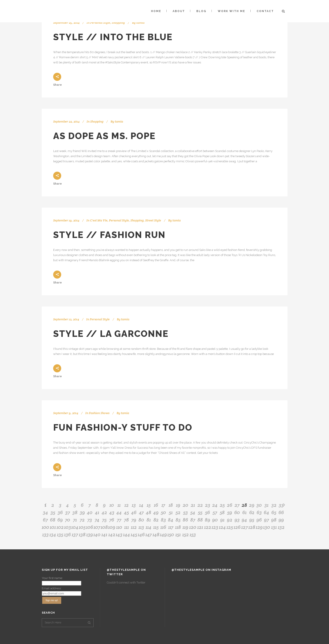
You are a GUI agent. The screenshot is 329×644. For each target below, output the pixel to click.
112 (134, 527)
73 (90, 520)
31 (266, 505)
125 (230, 527)
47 (141, 512)
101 (53, 527)
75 (104, 520)
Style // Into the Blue (113, 37)
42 (104, 512)
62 (252, 512)
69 (60, 520)
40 (90, 512)
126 (237, 527)
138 (82, 534)
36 (60, 512)
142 (112, 534)
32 (274, 505)
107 (97, 527)
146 (141, 534)
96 (259, 520)
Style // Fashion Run (109, 235)
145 (134, 534)
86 (185, 520)
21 (193, 505)
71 (75, 520)
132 (281, 527)
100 (45, 527)
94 (244, 520)
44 (119, 512)
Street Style (153, 220)
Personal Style (100, 23)
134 (53, 534)
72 (82, 520)
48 (149, 512)
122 (208, 527)
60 (237, 512)
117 (171, 527)
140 (97, 534)
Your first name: (52, 578)
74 (97, 520)
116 (163, 527)
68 (53, 520)
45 (126, 512)
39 (82, 512)
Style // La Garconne (111, 334)
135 (60, 534)
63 (259, 512)
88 (200, 520)
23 (208, 505)
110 (119, 527)
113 (141, 527)
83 (163, 520)
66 (281, 512)
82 (156, 520)
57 (215, 512)
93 (237, 520)
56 (207, 512)
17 (163, 505)
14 (141, 505)
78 (126, 520)
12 (127, 505)
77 (119, 520)
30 (259, 505)
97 (266, 520)
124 (222, 527)
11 (119, 505)
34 (45, 512)
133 (45, 534)
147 (149, 534)
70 (68, 520)
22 (200, 505)
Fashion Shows (99, 413)
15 (149, 505)
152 (185, 534)
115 (156, 527)
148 (156, 534)
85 (178, 520)
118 (178, 527)
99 (281, 520)
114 (149, 527)
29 (252, 505)
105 (82, 527)
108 (104, 527)
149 (163, 534)
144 (127, 534)
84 (171, 520)
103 (68, 527)
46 (134, 512)
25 (222, 505)
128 (252, 527)
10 (112, 505)
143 (119, 534)
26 (230, 505)
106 (90, 527)
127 (244, 527)
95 (252, 520)
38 (75, 512)
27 (237, 505)
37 (68, 512)
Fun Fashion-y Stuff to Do (123, 427)
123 (215, 527)
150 (171, 534)
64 (266, 512)
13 (134, 505)
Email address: (52, 588)
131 (274, 527)
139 (90, 534)
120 (193, 527)
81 (149, 520)
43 (112, 512)
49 (156, 512)
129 (259, 527)
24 (215, 505)
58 (222, 512)
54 (193, 512)
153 (193, 534)
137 (75, 534)
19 (178, 505)
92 (230, 520)
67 (45, 520)
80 (141, 520)
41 (97, 512)
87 (193, 520)
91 (222, 520)
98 (274, 520)
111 (127, 527)
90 (215, 520)
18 (171, 505)
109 (112, 527)
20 (185, 505)
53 (185, 512)
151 (178, 534)
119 (185, 527)
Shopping (118, 23)
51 (171, 512)
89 (207, 520)
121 (200, 527)
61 (244, 512)
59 (230, 512)
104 (75, 527)
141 (104, 534)
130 (267, 527)
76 (112, 520)
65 (274, 512)
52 (178, 512)
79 (134, 520)
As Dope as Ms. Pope (104, 136)
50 (163, 512)
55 (200, 512)
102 (60, 527)
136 (67, 534)
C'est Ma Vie (99, 220)
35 (53, 512)
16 (156, 505)
